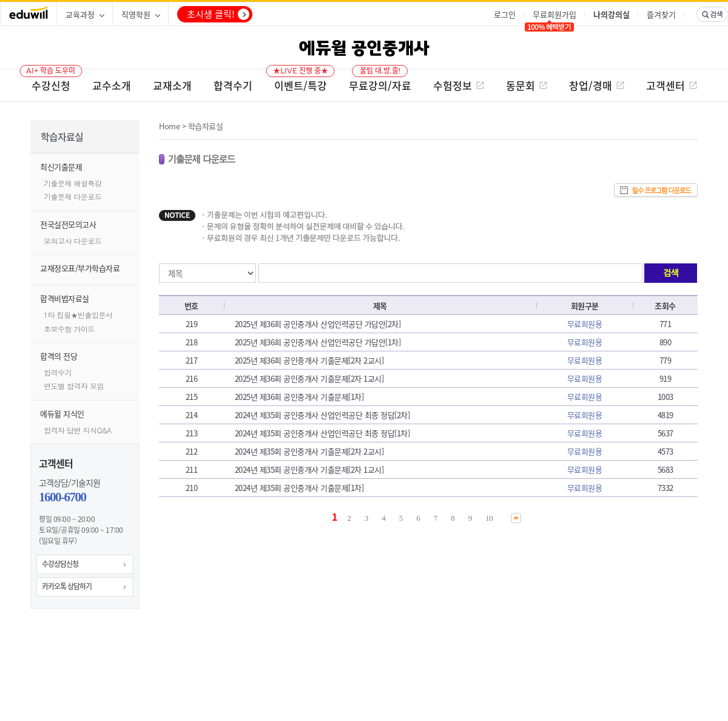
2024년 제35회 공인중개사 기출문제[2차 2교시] (309, 451)
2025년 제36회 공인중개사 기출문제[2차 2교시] (309, 360)
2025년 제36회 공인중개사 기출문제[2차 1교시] (309, 378)
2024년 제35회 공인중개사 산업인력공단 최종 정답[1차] (322, 433)
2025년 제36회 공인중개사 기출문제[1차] (299, 397)
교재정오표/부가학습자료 (80, 268)
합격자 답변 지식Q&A (78, 430)
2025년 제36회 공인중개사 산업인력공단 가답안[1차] (318, 342)
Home (169, 126)
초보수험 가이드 (69, 329)
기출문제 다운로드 (73, 196)
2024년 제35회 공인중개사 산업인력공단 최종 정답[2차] (322, 415)
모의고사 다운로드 (73, 241)
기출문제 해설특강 (73, 183)
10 (489, 518)
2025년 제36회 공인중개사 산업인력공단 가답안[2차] (318, 324)
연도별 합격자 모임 (74, 386)
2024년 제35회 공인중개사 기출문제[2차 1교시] (309, 469)
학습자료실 (206, 126)
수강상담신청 (60, 564)
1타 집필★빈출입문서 (78, 315)
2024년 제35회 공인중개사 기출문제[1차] (299, 488)
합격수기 (58, 372)
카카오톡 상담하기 (67, 586)
